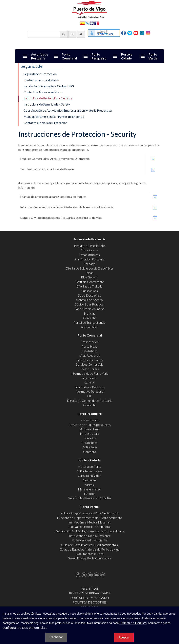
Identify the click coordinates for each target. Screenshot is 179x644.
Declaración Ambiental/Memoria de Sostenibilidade (89, 531)
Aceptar (124, 637)
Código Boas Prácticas (90, 304)
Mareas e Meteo (89, 489)
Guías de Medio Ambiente (90, 540)
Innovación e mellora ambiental (89, 527)
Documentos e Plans (90, 554)
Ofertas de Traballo (89, 286)
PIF (90, 396)
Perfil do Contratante (90, 282)
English (92, 23)
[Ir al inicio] (81, 34)
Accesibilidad (90, 327)
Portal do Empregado (90, 598)
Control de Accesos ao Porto (43, 92)
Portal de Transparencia (89, 322)
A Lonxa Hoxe (90, 429)
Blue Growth (90, 277)
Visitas (89, 485)
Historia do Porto (90, 466)
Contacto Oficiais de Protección (45, 123)
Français (97, 23)
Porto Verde (153, 56)
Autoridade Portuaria (40, 56)
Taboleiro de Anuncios (89, 309)
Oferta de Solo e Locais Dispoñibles (90, 268)
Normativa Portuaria (90, 391)
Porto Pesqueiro (99, 56)
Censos (90, 382)
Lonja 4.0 (90, 438)
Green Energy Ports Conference (90, 558)
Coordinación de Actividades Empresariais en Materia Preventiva (68, 110)
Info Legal (90, 589)
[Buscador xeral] (48, 34)
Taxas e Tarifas (89, 369)
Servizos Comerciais (89, 364)
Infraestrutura (89, 433)
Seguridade (90, 378)
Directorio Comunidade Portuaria (90, 400)
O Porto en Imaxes (89, 471)
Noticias (90, 313)
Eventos (90, 494)
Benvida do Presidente (89, 246)
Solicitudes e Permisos (90, 387)
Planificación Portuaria (90, 259)
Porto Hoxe (90, 346)
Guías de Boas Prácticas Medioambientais (89, 545)
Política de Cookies (90, 602)
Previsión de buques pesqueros (90, 425)
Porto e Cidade (127, 56)
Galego (87, 23)
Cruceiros (90, 480)
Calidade (89, 264)
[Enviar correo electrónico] (72, 34)
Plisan (90, 273)
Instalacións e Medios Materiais (90, 522)
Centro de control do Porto (42, 80)
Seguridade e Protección (40, 74)
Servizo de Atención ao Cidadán (90, 498)
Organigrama (90, 250)
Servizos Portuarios (90, 360)
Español (82, 23)
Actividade (90, 447)
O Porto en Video (90, 476)
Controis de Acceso (89, 300)
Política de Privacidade (90, 593)
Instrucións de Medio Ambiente (89, 536)
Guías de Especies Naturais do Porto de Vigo (90, 549)
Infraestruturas (90, 255)
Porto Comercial (69, 56)
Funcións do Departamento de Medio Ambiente (89, 518)
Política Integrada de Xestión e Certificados (89, 513)
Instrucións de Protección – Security (48, 98)
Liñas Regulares (90, 355)
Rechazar (56, 637)
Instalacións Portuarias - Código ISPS (49, 86)
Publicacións (89, 291)
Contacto (90, 318)
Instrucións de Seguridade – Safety (47, 104)
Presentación (90, 342)
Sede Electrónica (90, 295)
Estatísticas (90, 351)
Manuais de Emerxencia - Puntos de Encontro (54, 116)
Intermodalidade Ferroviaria (89, 373)
